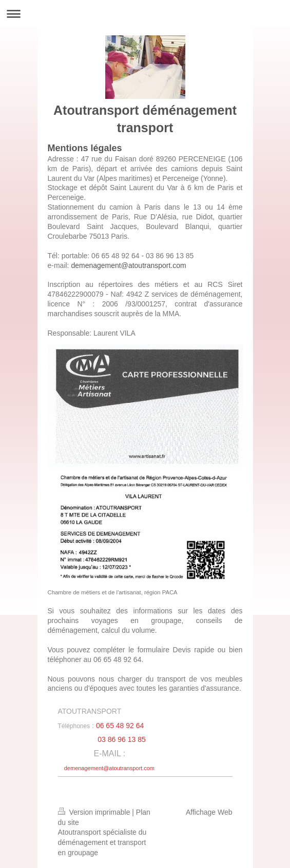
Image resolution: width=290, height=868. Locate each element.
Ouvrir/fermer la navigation (145, 14)
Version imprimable (95, 812)
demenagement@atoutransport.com (128, 265)
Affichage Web (209, 812)
